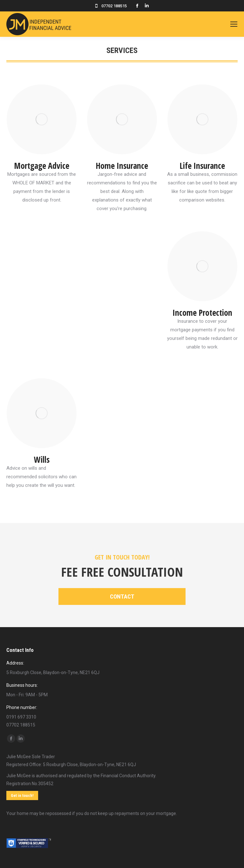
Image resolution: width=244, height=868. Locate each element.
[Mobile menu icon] (234, 24)
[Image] (42, 119)
